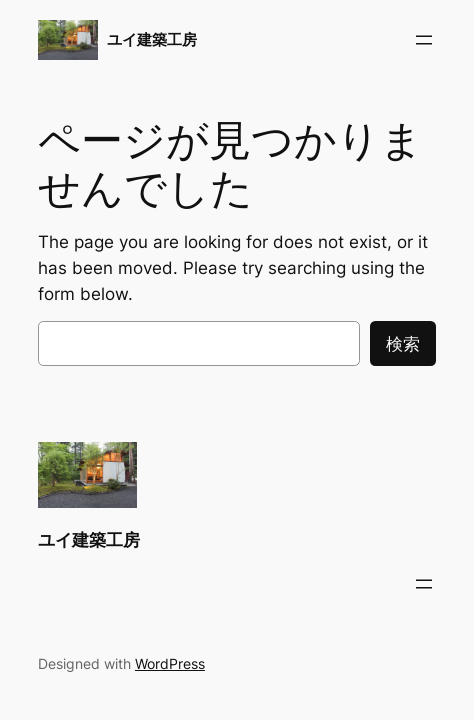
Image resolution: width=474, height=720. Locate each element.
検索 (403, 344)
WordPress (170, 663)
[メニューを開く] (424, 40)
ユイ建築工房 (152, 40)
